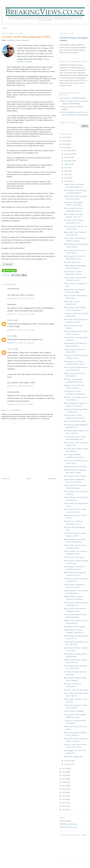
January (67, 764)
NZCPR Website (65, 821)
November (68, 154)
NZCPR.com (83, 80)
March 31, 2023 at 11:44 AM (21, 343)
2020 (64, 775)
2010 (64, 810)
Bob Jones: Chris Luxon (72, 262)
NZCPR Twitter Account (68, 827)
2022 (64, 768)
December (68, 150)
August (67, 164)
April (66, 178)
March (67, 181)
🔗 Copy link (8, 264)
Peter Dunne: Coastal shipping (74, 626)
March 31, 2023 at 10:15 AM (21, 330)
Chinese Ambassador (23, 40)
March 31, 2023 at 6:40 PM (20, 404)
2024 (64, 144)
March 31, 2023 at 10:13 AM (21, 314)
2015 (64, 792)
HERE (45, 259)
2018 (64, 782)
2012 (64, 803)
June (66, 171)
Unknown (11, 320)
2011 (64, 806)
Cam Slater (11, 40)
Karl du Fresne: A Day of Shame (75, 476)
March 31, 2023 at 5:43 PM (20, 386)
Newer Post (5, 478)
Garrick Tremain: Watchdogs (74, 711)
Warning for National (67, 107)
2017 (64, 786)
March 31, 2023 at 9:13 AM (20, 298)
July (66, 168)
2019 (64, 779)
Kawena (10, 336)
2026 (64, 137)
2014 (64, 796)
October (67, 157)
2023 (64, 148)
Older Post (52, 478)
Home (5, 28)
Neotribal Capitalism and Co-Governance (74, 101)
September (68, 161)
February (68, 761)
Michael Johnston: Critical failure (75, 466)
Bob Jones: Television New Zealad (76, 690)
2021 (64, 772)
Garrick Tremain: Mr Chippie (74, 557)
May (66, 174)
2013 (64, 799)
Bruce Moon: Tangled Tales (73, 756)
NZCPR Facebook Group (68, 824)
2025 (64, 141)
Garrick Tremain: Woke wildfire (75, 421)
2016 (64, 789)
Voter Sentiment (65, 98)
